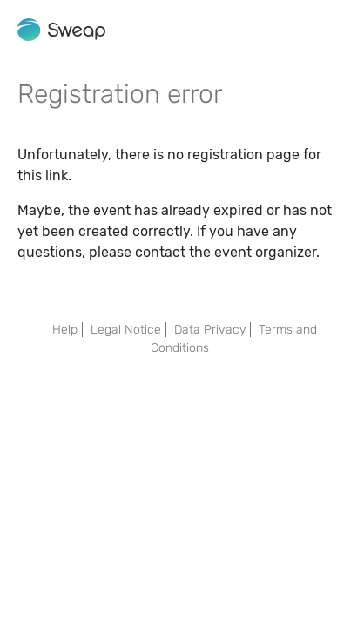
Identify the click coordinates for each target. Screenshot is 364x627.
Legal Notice (126, 330)
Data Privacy (210, 330)
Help (65, 330)
